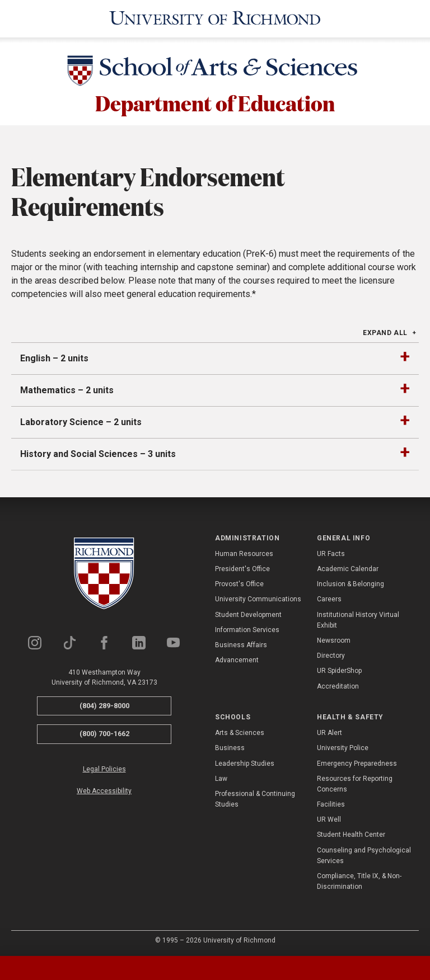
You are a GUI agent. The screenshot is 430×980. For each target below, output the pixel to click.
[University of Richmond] (215, 18)
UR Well (329, 818)
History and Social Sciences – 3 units (98, 452)
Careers (329, 598)
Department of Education (215, 102)
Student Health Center (351, 833)
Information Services (247, 629)
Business (230, 747)
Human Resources (244, 553)
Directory (331, 654)
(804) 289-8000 (104, 704)
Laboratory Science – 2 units (81, 420)
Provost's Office (239, 583)
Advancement (237, 659)
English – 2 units (54, 357)
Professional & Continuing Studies (255, 798)
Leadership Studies (245, 762)
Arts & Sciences (240, 732)
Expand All (385, 331)
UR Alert (329, 732)
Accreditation (338, 685)
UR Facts (331, 553)
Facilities (331, 803)
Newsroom (334, 639)
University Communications (258, 598)
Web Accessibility (104, 790)
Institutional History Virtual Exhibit (358, 618)
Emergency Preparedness (357, 762)
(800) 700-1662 (104, 732)
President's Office (242, 568)
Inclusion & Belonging (350, 583)
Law (221, 777)
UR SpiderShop (339, 670)
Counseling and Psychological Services (364, 854)
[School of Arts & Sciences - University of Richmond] (215, 71)
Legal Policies (104, 767)
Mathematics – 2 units (67, 388)
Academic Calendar (348, 568)
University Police (343, 747)
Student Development (248, 613)
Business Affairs (241, 644)
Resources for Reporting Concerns (355, 782)
